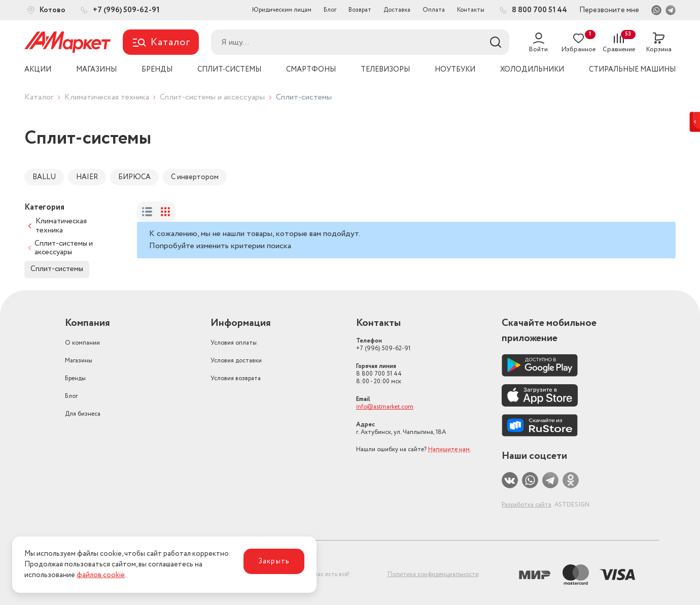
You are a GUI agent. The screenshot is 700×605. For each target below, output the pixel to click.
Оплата (434, 10)
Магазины (79, 361)
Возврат (360, 10)
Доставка (397, 10)
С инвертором (195, 177)
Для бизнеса (83, 414)
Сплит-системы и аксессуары (212, 97)
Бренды (75, 378)
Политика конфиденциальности (433, 574)
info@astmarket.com (385, 407)
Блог (330, 10)
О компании (82, 343)
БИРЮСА (134, 177)
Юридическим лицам (282, 10)
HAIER (87, 177)
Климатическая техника (107, 97)
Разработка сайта (527, 505)
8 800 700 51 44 (379, 374)
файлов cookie (101, 575)
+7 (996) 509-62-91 (383, 345)
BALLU (44, 177)
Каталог (39, 97)
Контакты (471, 10)
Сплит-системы (57, 269)
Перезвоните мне (609, 10)
